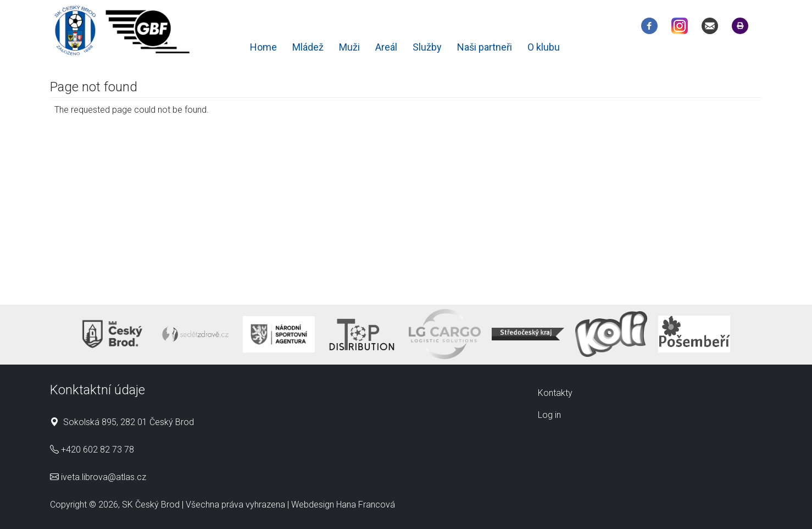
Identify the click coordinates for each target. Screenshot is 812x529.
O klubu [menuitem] (544, 47)
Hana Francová (366, 505)
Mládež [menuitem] (308, 47)
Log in (549, 415)
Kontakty (555, 393)
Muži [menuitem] (349, 47)
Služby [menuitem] (427, 47)
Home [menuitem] (263, 47)
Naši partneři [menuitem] (485, 47)
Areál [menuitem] (386, 47)
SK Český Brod (151, 505)
